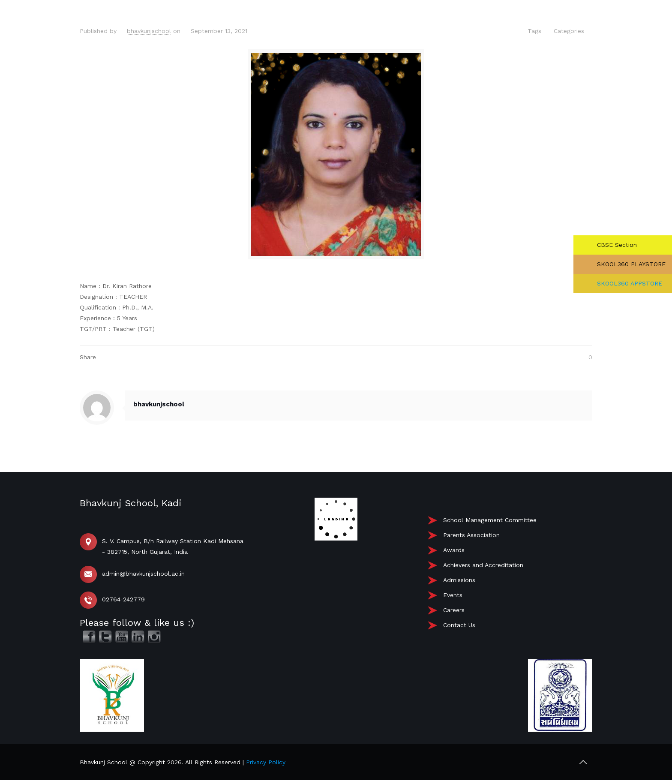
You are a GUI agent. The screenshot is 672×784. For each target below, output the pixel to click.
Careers (454, 610)
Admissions (459, 580)
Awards (454, 550)
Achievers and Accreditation (483, 565)
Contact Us (459, 625)
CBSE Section (616, 245)
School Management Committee (490, 520)
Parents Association (471, 535)
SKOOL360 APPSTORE (628, 283)
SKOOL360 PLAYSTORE (630, 264)
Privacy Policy (266, 762)
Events (453, 595)
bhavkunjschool (149, 31)
